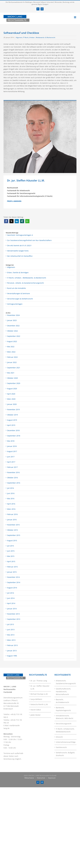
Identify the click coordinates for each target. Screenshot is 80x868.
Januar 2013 (12, 651)
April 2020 (11, 394)
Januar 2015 (12, 572)
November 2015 (13, 525)
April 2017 (11, 462)
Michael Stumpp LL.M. (39, 694)
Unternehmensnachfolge (66, 742)
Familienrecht (61, 747)
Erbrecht (59, 737)
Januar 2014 (12, 609)
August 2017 (12, 451)
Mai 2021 (11, 373)
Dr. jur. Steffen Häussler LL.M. (40, 687)
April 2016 (11, 504)
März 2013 (11, 640)
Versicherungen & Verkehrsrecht (20, 299)
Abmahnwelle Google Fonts (18, 251)
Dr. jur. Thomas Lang (39, 681)
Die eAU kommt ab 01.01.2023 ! (19, 245)
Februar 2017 (12, 467)
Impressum (52, 778)
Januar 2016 (12, 520)
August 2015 (12, 541)
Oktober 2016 (12, 478)
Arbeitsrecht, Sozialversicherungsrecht (66, 682)
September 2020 (14, 383)
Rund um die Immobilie (16, 288)
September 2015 (14, 535)
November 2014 (13, 577)
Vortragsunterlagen (15, 304)
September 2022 (14, 336)
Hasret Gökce (36, 710)
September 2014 (14, 582)
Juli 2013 (11, 624)
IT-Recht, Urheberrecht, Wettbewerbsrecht (65, 730)
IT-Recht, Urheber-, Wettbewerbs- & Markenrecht (39, 37)
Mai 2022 (11, 347)
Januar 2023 (12, 320)
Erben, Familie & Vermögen (18, 273)
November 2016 (13, 472)
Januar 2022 (12, 362)
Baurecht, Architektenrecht (62, 701)
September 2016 (14, 483)
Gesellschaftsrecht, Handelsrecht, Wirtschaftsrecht (63, 692)
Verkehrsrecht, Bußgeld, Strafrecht (65, 754)
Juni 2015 (11, 551)
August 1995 (12, 656)
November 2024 (13, 315)
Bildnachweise (29, 778)
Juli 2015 (11, 546)
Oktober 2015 (12, 530)
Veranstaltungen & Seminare (19, 293)
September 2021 (14, 368)
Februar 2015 (12, 567)
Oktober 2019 (12, 415)
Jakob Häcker (36, 715)
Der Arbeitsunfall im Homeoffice (20, 256)
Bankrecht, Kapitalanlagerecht (63, 709)
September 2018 (14, 436)
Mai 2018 (11, 441)
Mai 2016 (11, 499)
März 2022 (11, 352)
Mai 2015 (11, 556)
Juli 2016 (11, 488)
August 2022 (12, 341)
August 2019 (12, 420)
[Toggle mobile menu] (75, 17)
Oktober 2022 (12, 331)
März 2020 (11, 399)
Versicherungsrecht (64, 724)
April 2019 (11, 425)
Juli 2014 (11, 593)
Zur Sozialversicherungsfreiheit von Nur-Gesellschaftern (29, 240)
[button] (6, 221)
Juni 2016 (11, 493)
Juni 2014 (11, 598)
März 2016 (11, 509)
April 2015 (11, 561)
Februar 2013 (12, 645)
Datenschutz (41, 778)
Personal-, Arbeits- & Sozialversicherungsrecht (25, 283)
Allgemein (19, 37)
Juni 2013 (11, 630)
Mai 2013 (11, 635)
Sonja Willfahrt (36, 699)
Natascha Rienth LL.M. (39, 704)
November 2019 (13, 409)
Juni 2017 (11, 457)
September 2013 (14, 619)
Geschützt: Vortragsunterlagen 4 (20, 235)
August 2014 (12, 588)
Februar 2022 (12, 357)
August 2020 (12, 389)
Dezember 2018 (13, 430)
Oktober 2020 (12, 378)
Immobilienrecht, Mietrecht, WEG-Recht (65, 717)
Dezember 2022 (13, 326)
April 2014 (11, 603)
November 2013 (13, 614)
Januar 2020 (12, 404)
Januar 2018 (12, 446)
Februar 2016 (12, 514)
